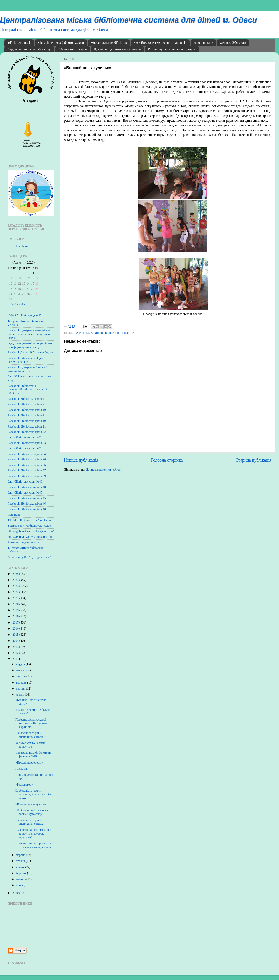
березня (22, 873)
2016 (16, 628)
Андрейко (83, 333)
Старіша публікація (253, 460)
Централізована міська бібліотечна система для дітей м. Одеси (128, 20)
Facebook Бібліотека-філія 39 (27, 476)
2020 (16, 604)
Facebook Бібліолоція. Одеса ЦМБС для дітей (26, 360)
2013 (16, 647)
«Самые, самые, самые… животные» (32, 745)
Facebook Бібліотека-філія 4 (26, 399)
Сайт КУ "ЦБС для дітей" (25, 315)
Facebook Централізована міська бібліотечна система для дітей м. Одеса (29, 334)
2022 (16, 592)
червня (21, 855)
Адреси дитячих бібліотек (109, 43)
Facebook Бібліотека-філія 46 (27, 504)
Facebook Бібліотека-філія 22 (27, 432)
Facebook (22, 246)
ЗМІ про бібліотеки (233, 43)
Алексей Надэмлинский (23, 542)
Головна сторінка (167, 460)
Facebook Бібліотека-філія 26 (27, 459)
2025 (16, 574)
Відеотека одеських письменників (117, 49)
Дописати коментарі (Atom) (104, 470)
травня (21, 861)
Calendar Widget (17, 305)
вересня (22, 682)
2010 (16, 893)
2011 (16, 659)
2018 (16, 616)
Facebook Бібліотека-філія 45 (27, 498)
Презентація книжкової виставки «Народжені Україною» (31, 723)
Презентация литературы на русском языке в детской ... (35, 845)
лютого (21, 879)
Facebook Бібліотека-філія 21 (27, 426)
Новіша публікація (81, 460)
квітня (21, 867)
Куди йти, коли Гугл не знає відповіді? (160, 43)
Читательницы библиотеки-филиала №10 (34, 754)
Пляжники (22, 769)
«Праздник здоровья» (30, 763)
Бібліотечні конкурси (73, 49)
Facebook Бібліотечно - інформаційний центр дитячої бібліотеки (27, 390)
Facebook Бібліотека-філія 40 (27, 487)
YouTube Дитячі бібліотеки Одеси (30, 526)
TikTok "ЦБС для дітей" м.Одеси (29, 520)
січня (20, 885)
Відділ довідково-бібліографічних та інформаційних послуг (30, 345)
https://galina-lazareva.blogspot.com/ (31, 531)
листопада (23, 670)
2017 (16, 622)
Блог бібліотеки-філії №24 (25, 448)
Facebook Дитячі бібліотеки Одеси (30, 352)
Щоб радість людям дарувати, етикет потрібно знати (34, 794)
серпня (21, 688)
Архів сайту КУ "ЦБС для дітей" (29, 557)
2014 (16, 641)
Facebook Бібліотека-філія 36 (27, 465)
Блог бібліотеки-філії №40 (25, 481)
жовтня (21, 676)
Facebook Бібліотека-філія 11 (27, 415)
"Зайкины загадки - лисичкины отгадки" (30, 735)
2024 (16, 580)
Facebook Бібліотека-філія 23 (27, 443)
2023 (16, 586)
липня (21, 695)
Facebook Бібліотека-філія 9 (26, 404)
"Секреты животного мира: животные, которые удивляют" (33, 833)
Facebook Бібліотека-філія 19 (27, 421)
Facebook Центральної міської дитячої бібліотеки (27, 369)
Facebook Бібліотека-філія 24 (27, 454)
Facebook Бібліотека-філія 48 (27, 509)
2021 (16, 598)
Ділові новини (203, 43)
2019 (16, 610)
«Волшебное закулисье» (31, 804)
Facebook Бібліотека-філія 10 (27, 410)
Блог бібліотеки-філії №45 (25, 492)
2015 (16, 635)
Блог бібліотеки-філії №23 (25, 437)
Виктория (97, 333)
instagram (14, 515)
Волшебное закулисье (119, 333)
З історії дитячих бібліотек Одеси (61, 43)
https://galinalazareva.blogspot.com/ (30, 537)
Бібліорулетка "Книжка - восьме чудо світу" (32, 812)
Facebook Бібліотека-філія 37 (27, 470)
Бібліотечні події (19, 43)
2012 (16, 653)
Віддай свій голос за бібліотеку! (29, 49)
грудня (21, 664)
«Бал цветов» (24, 784)
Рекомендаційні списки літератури (172, 49)
